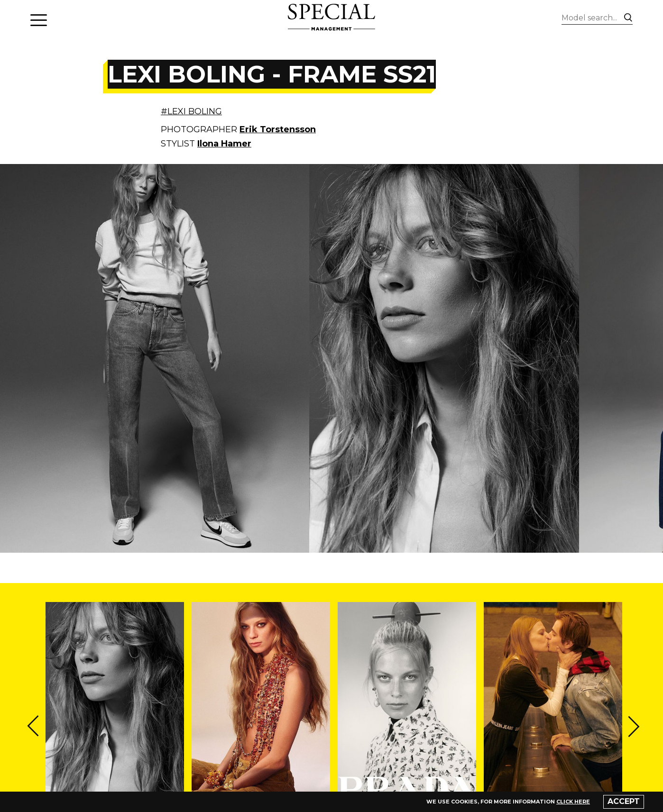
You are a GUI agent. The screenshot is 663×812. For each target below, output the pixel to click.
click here (573, 802)
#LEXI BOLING (191, 111)
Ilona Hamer (224, 144)
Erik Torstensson (278, 129)
